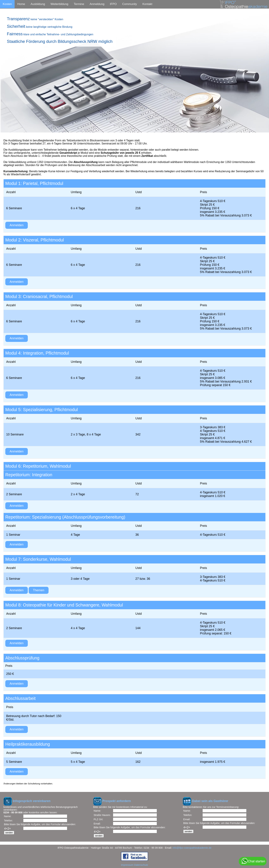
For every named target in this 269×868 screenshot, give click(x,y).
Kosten (7, 4)
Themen (39, 590)
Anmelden (17, 225)
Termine (79, 4)
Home (21, 4)
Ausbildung (38, 4)
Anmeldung (97, 4)
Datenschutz (141, 865)
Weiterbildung (59, 4)
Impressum (127, 865)
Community (130, 4)
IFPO (113, 4)
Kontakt (147, 4)
